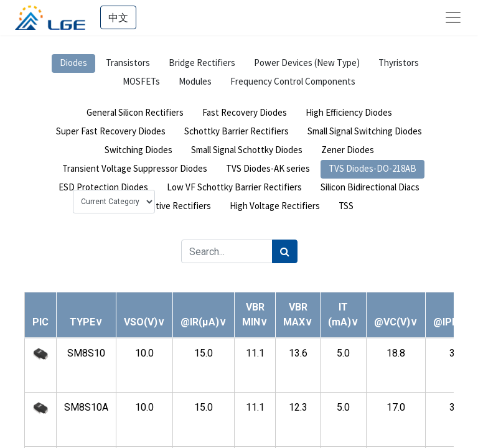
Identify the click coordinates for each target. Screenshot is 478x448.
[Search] (285, 251)
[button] (86, 322)
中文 (118, 17)
